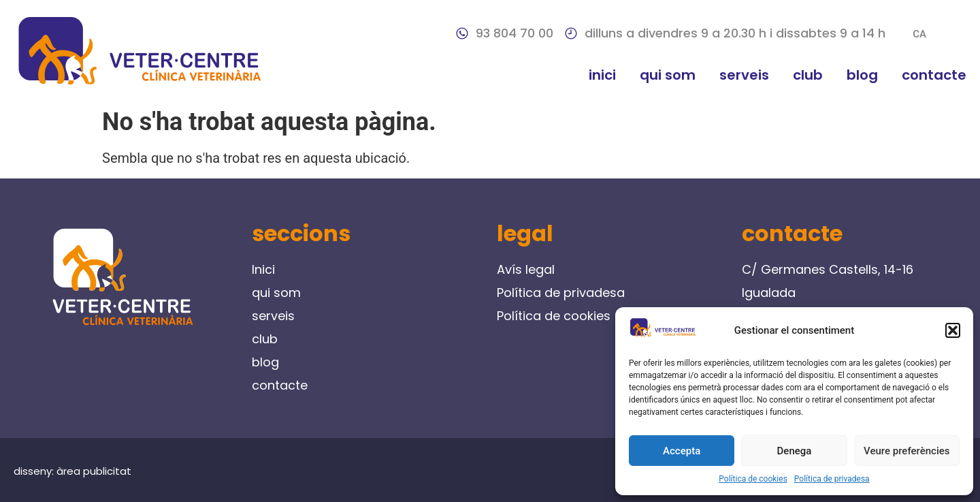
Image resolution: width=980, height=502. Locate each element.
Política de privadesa (832, 479)
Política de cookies (753, 479)
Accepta (682, 451)
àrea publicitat (94, 471)
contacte (934, 75)
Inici (602, 75)
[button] (953, 330)
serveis (744, 75)
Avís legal (526, 269)
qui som (668, 75)
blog (862, 75)
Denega (795, 451)
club (808, 75)
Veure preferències (906, 451)
